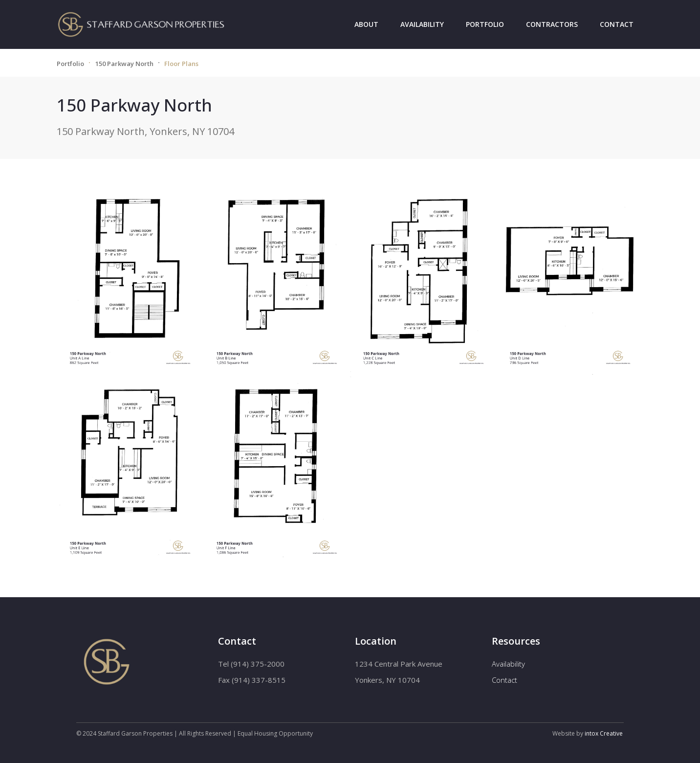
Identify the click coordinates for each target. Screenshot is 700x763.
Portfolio (485, 24)
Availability (422, 24)
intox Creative (604, 733)
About (366, 24)
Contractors (552, 24)
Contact (617, 24)
